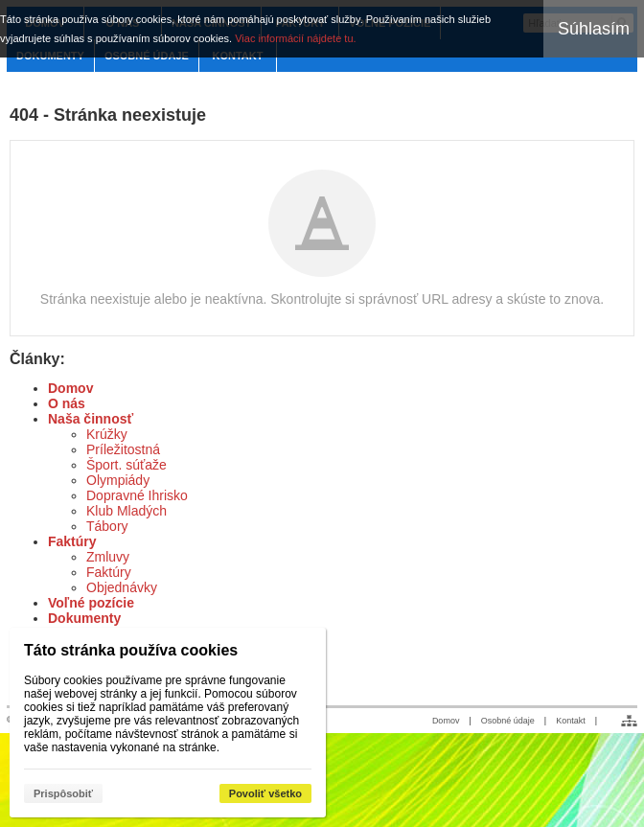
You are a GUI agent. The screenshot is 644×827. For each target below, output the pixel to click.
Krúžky (107, 434)
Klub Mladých (126, 511)
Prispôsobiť (63, 793)
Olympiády (118, 480)
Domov (70, 388)
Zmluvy (108, 557)
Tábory (107, 526)
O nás (67, 403)
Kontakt (571, 721)
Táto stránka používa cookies (131, 650)
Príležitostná (123, 449)
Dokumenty (84, 618)
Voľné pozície (91, 603)
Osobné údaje (508, 721)
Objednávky (122, 587)
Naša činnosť (91, 419)
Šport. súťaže (126, 465)
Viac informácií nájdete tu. (295, 38)
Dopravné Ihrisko (137, 495)
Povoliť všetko (265, 793)
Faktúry (72, 541)
